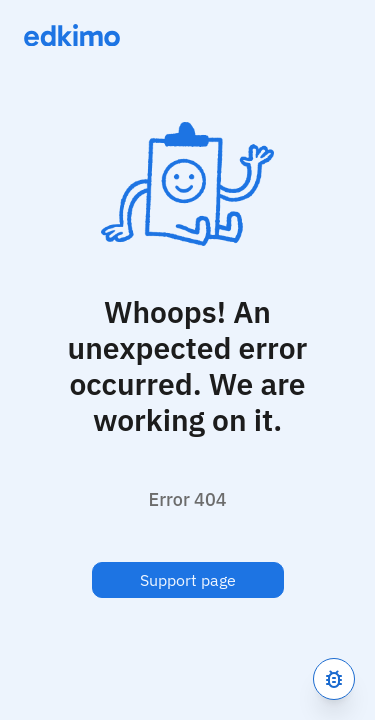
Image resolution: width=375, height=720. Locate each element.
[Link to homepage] (72, 35)
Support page (188, 580)
